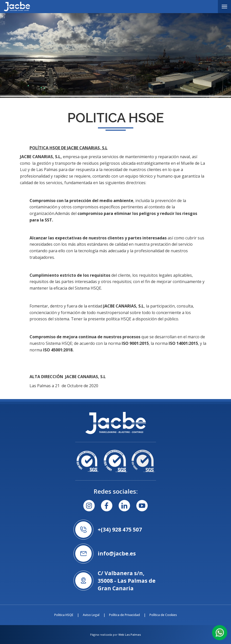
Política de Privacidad (124, 615)
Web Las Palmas (130, 635)
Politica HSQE (64, 615)
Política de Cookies (163, 615)
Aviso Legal (91, 615)
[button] (220, 632)
